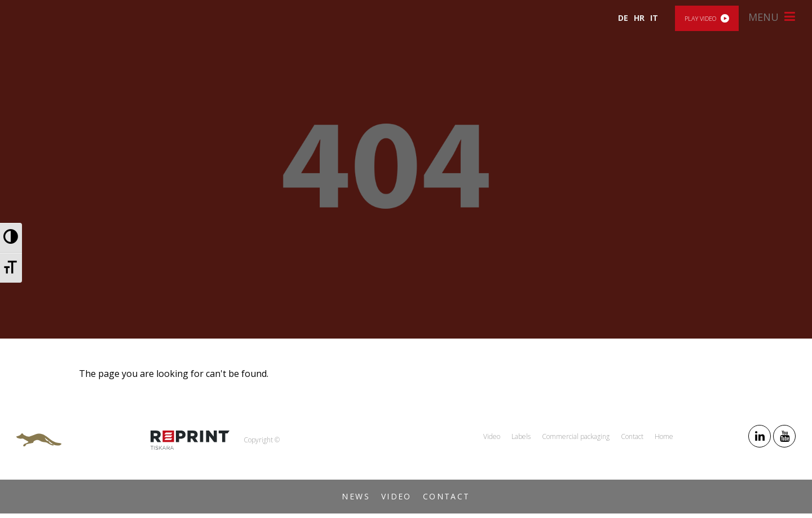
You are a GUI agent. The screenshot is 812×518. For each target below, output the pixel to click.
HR (639, 18)
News (356, 496)
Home (664, 436)
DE (623, 18)
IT (654, 18)
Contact (447, 496)
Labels (521, 436)
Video (396, 496)
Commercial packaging (576, 436)
